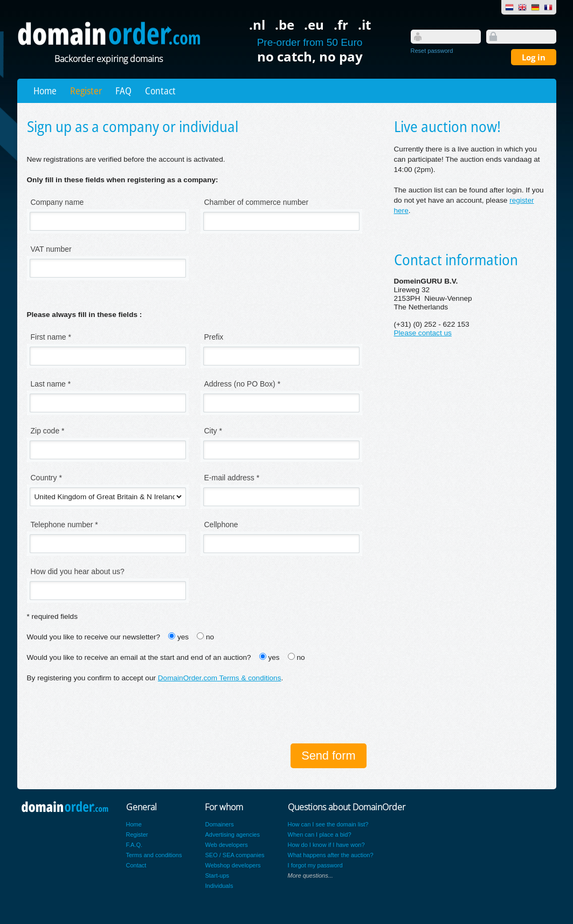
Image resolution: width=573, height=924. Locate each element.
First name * (51, 337)
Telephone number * (64, 525)
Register (86, 91)
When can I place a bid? (320, 835)
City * (213, 431)
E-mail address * (232, 478)
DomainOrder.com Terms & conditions (220, 678)
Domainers (219, 824)
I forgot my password (315, 865)
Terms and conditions (154, 855)
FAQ (123, 91)
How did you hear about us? (78, 571)
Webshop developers (233, 865)
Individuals (219, 886)
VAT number (51, 249)
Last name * (51, 384)
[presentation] (109, 714)
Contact (160, 91)
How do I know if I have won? (326, 845)
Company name (57, 202)
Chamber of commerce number (257, 202)
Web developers (226, 845)
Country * (46, 478)
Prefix (214, 337)
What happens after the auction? (331, 855)
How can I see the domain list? (328, 824)
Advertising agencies (232, 835)
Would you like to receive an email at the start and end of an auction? (139, 657)
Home (45, 91)
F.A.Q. (134, 845)
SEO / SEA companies (234, 855)
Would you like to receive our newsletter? (94, 637)
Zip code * (48, 431)
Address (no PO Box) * (243, 384)
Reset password (432, 51)
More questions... (310, 875)
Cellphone (221, 525)
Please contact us (423, 333)
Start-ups (217, 875)
